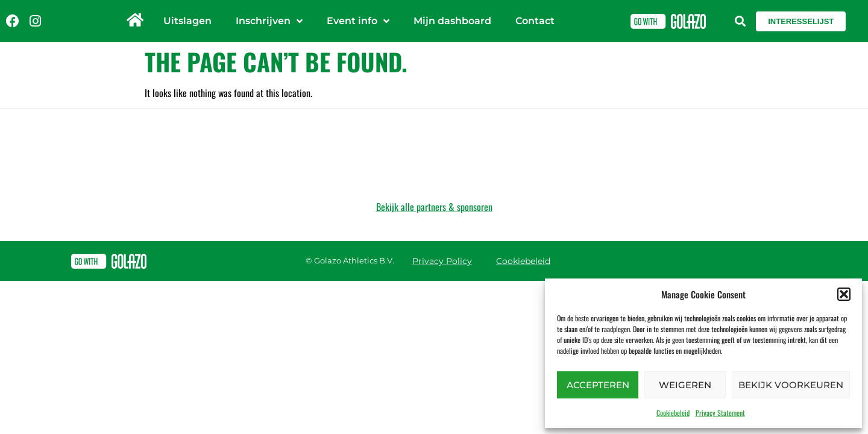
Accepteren (598, 385)
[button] (844, 294)
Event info (358, 21)
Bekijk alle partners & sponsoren (434, 207)
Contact (535, 21)
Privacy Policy (442, 261)
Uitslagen (187, 21)
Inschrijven (269, 21)
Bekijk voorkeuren (791, 385)
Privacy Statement (720, 413)
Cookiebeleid (673, 413)
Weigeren (685, 385)
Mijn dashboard (452, 21)
